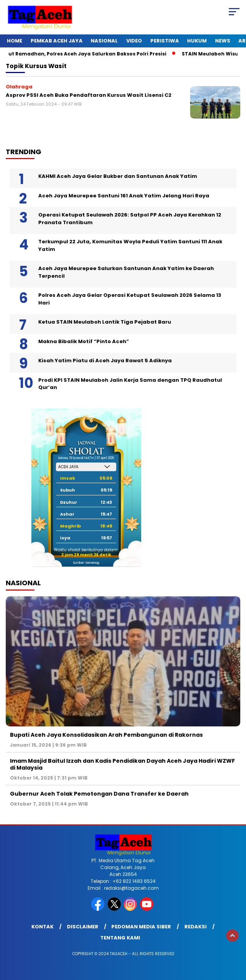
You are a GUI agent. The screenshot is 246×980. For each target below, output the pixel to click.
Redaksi (195, 927)
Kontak (42, 927)
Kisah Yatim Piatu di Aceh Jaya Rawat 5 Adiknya (105, 361)
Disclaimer (83, 927)
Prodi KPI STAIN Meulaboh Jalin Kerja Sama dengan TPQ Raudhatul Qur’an (130, 384)
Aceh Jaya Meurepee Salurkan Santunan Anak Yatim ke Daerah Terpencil (126, 272)
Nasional (104, 41)
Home (15, 41)
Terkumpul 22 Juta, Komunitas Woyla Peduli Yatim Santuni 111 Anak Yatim (130, 245)
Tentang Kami (120, 938)
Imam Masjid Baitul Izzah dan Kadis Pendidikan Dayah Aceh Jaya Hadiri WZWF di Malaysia (122, 764)
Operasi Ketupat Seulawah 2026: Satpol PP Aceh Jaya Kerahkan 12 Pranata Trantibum (130, 219)
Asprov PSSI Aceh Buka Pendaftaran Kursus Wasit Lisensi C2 (89, 95)
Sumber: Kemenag (86, 563)
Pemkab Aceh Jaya (57, 41)
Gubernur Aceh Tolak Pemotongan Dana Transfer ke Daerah (99, 794)
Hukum (197, 41)
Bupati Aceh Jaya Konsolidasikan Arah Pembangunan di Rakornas (106, 735)
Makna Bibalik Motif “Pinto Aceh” (84, 341)
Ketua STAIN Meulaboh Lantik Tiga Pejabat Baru (105, 322)
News (223, 41)
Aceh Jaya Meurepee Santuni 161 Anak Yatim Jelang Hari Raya (124, 196)
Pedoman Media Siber (141, 927)
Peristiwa (165, 41)
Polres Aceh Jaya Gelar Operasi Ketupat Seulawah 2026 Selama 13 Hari (130, 299)
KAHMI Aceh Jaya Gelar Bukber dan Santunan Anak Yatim (118, 176)
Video (134, 41)
